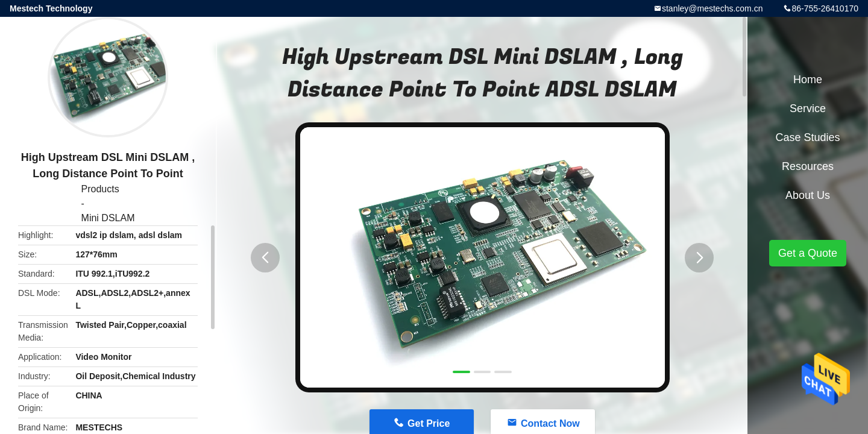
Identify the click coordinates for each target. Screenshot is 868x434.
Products (100, 189)
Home (808, 80)
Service (808, 108)
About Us (808, 195)
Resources (808, 166)
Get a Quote (808, 253)
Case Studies (807, 137)
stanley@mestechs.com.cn (712, 8)
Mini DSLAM (108, 218)
